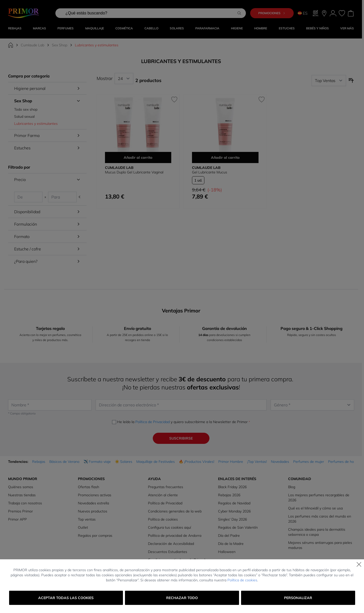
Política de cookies (242, 580)
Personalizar (298, 598)
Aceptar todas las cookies (66, 598)
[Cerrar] (359, 564)
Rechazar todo (182, 598)
